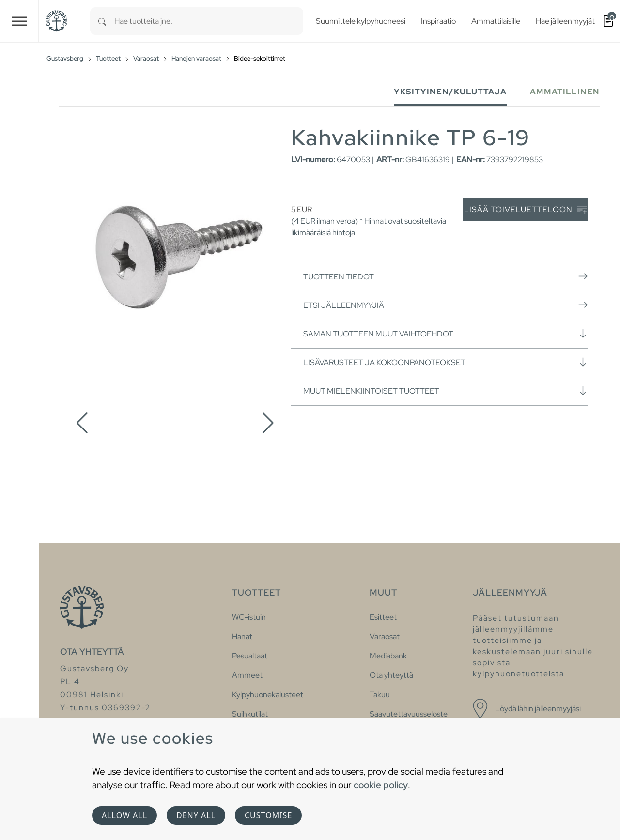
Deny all (196, 815)
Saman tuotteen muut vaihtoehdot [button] (446, 334)
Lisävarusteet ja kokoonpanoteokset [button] (446, 362)
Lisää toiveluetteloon (526, 210)
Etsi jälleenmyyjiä (446, 305)
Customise (268, 815)
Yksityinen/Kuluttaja (450, 92)
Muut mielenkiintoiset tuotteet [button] (446, 391)
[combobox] (209, 21)
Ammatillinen (565, 92)
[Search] (102, 21)
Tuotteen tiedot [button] (446, 276)
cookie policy (381, 785)
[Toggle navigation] (19, 21)
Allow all (124, 815)
